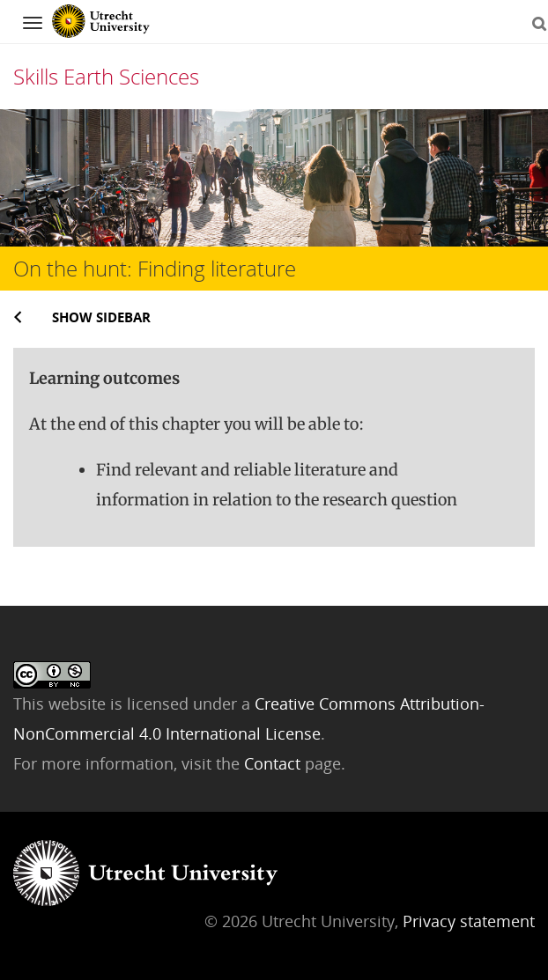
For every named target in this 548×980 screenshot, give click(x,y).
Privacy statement (469, 921)
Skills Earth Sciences (106, 76)
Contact (274, 763)
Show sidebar (101, 317)
